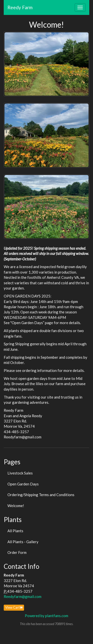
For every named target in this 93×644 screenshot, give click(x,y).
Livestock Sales (20, 473)
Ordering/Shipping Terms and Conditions (41, 495)
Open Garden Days (23, 484)
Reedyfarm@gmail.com (23, 596)
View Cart (14, 607)
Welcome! (16, 506)
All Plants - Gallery (23, 542)
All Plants (15, 531)
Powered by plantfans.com (46, 616)
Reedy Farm (20, 7)
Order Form (17, 552)
